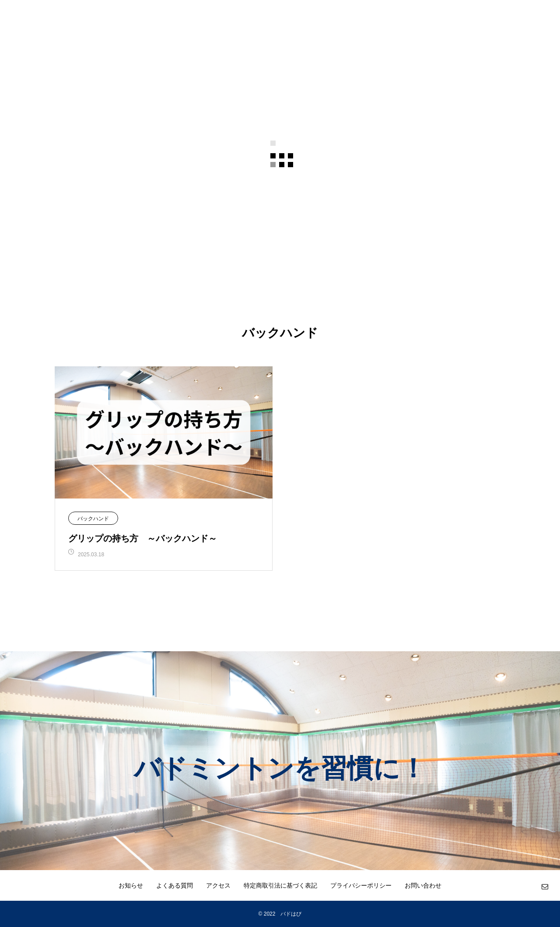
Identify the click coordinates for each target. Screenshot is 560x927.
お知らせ (131, 885)
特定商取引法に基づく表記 (280, 885)
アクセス (218, 885)
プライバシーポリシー (361, 885)
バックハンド (93, 519)
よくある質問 (175, 885)
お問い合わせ (423, 885)
